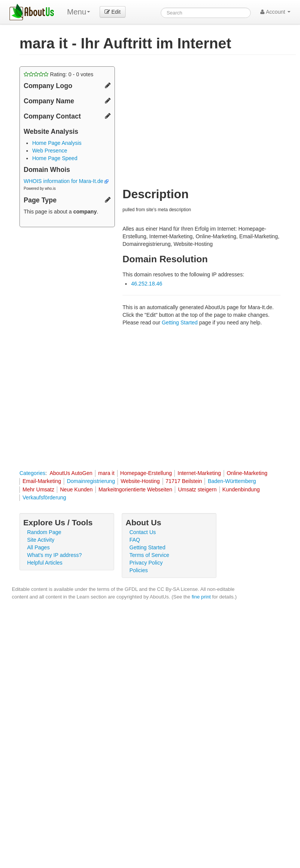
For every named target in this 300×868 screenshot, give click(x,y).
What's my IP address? (54, 555)
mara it (106, 473)
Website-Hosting (140, 481)
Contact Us (143, 532)
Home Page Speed (55, 158)
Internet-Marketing (199, 473)
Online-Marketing (247, 473)
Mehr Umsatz (38, 489)
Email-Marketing (42, 481)
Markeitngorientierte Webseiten (135, 489)
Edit (113, 12)
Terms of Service (149, 555)
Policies (139, 570)
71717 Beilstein (184, 481)
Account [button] (275, 12)
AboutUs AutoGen (71, 473)
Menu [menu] (79, 12)
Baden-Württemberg (232, 481)
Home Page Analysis (57, 143)
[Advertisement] (187, 120)
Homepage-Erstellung (146, 473)
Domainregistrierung (91, 481)
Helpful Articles (45, 563)
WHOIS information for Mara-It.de (66, 181)
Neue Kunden (76, 489)
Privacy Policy (146, 563)
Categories (32, 473)
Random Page (44, 532)
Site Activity (41, 540)
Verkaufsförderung (44, 497)
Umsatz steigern (197, 489)
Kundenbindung (241, 489)
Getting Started (180, 322)
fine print (201, 597)
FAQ (135, 540)
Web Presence (50, 151)
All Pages (38, 547)
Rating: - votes (59, 74)
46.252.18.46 (147, 284)
